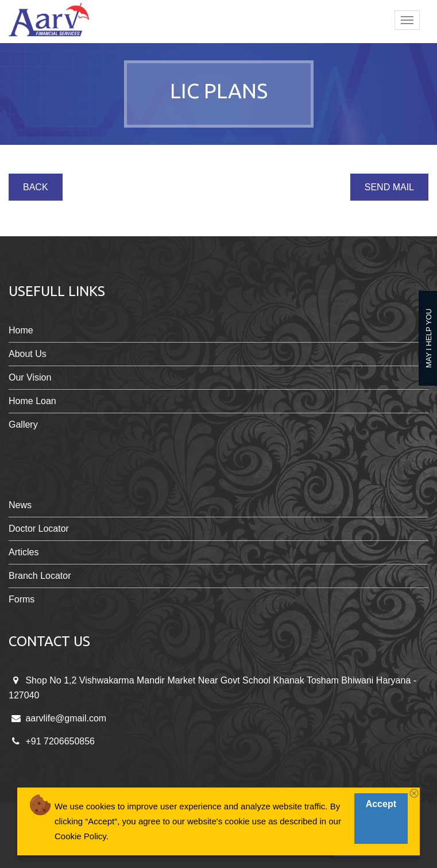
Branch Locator (40, 576)
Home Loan (32, 401)
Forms (22, 599)
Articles (24, 552)
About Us (28, 354)
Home (21, 330)
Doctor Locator (39, 529)
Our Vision (30, 377)
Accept (381, 804)
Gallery (23, 425)
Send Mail (389, 187)
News (20, 505)
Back (36, 187)
